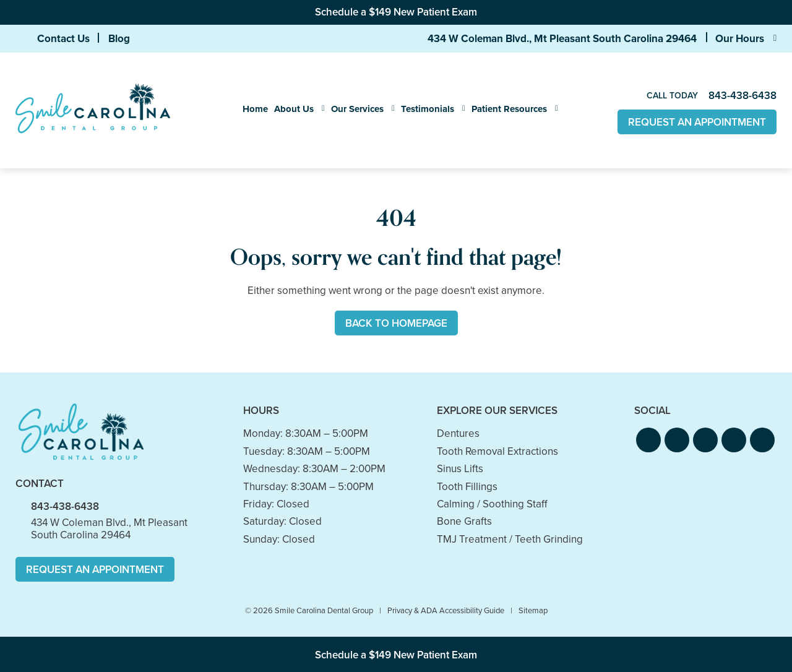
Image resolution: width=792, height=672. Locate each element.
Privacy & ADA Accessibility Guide (446, 610)
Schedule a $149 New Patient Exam (396, 12)
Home (255, 109)
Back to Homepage (396, 323)
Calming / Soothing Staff (492, 504)
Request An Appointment (697, 122)
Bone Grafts (464, 521)
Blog (119, 38)
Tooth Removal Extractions (497, 451)
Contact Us (63, 38)
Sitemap (533, 610)
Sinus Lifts (460, 469)
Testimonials (428, 109)
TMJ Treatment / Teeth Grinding (510, 539)
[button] (648, 440)
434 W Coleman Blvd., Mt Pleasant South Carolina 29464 (562, 38)
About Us (294, 109)
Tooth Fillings (467, 487)
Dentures (458, 433)
